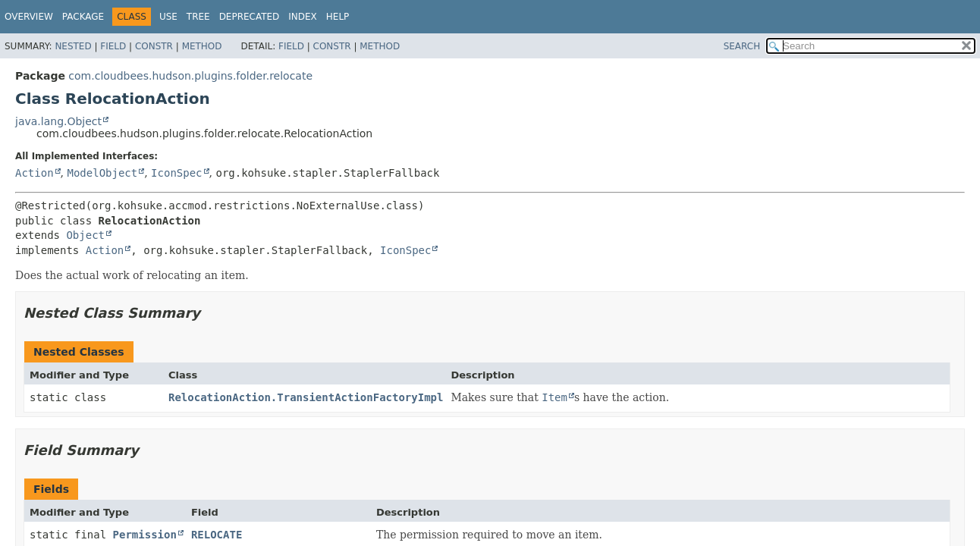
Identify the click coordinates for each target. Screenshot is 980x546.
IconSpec (176, 173)
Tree (198, 17)
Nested (73, 46)
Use (168, 17)
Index (303, 17)
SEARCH (742, 46)
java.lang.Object (58, 121)
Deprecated (250, 17)
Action (35, 173)
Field (113, 46)
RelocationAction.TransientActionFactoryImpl (306, 397)
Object (85, 235)
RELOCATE (217, 535)
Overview (29, 17)
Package (83, 17)
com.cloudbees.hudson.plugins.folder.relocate (190, 76)
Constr (154, 46)
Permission (145, 535)
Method (202, 46)
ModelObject (102, 173)
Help (338, 17)
